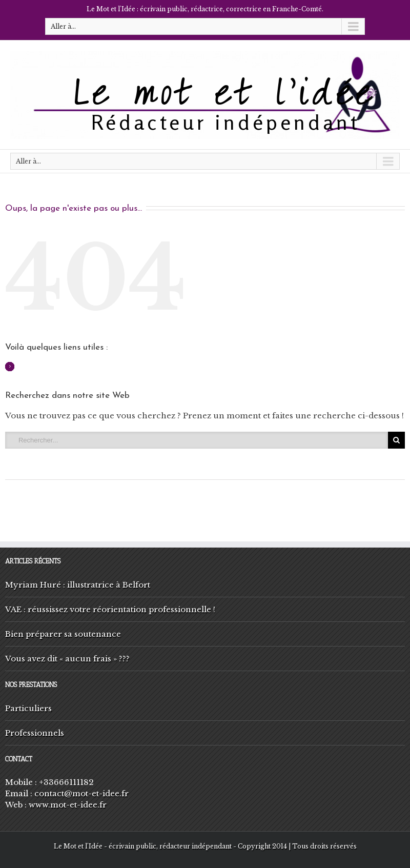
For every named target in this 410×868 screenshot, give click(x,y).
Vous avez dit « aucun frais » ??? (67, 659)
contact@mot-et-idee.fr (81, 793)
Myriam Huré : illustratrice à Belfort (78, 585)
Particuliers (28, 708)
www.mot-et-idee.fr (68, 805)
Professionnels (35, 733)
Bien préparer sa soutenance (63, 634)
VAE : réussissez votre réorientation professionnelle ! (110, 609)
